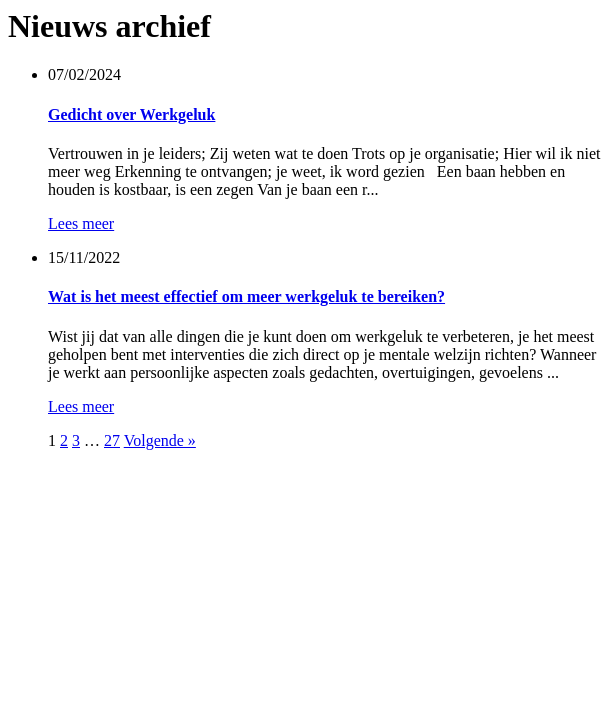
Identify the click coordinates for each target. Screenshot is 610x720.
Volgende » (160, 440)
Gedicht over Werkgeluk (131, 114)
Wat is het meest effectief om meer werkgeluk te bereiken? (246, 296)
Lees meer (81, 223)
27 (112, 440)
